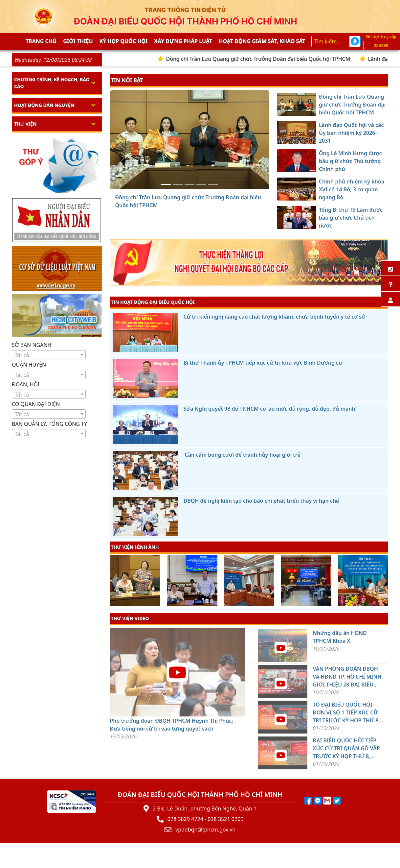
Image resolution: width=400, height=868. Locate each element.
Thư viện (25, 124)
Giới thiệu (78, 41)
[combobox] (49, 355)
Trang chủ (41, 41)
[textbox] (49, 355)
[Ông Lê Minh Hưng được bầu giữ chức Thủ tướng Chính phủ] (189, 185)
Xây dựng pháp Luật (183, 41)
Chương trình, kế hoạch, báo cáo (52, 83)
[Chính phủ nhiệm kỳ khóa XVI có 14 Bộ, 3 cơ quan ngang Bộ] (201, 185)
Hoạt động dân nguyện (44, 105)
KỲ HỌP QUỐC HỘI (124, 41)
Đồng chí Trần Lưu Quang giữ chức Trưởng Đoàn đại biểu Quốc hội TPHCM (269, 59)
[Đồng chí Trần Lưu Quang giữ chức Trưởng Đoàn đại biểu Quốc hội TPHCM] (166, 185)
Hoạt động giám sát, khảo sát (262, 41)
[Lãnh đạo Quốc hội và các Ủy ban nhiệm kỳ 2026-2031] (178, 185)
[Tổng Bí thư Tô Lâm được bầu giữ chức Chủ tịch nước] (213, 185)
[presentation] (114, 581)
